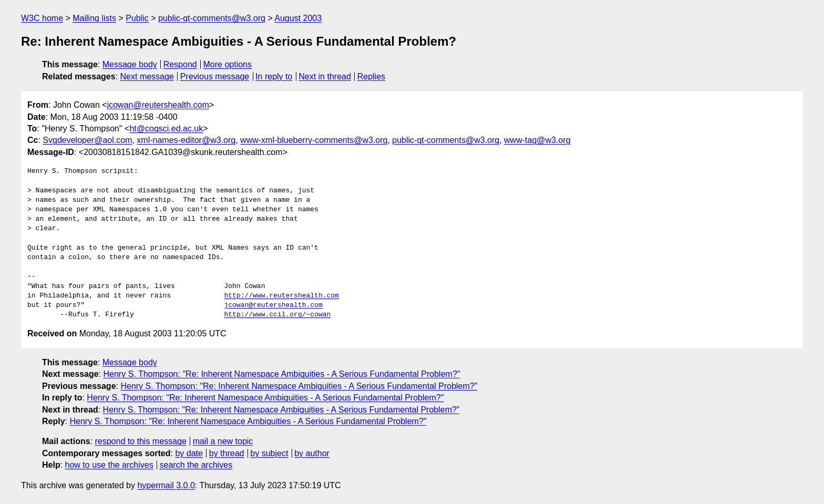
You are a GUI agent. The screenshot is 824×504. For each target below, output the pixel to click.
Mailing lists (94, 18)
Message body (130, 64)
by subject (269, 453)
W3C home (42, 18)
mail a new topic (223, 441)
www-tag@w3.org (537, 140)
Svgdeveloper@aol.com (87, 140)
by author (312, 453)
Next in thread (325, 76)
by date (189, 453)
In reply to (274, 76)
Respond (180, 64)
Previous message (215, 76)
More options (228, 64)
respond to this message (140, 441)
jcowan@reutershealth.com (158, 105)
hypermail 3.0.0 (166, 485)
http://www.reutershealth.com (281, 296)
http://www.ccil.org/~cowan (277, 315)
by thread (227, 453)
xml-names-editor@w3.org (186, 140)
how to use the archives (109, 465)
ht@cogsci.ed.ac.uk (166, 128)
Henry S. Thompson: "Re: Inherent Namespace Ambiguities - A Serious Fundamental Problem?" (282, 374)
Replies (371, 76)
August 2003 (298, 18)
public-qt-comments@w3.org (212, 18)
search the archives (196, 465)
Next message (147, 76)
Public (137, 18)
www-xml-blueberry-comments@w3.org (314, 140)
